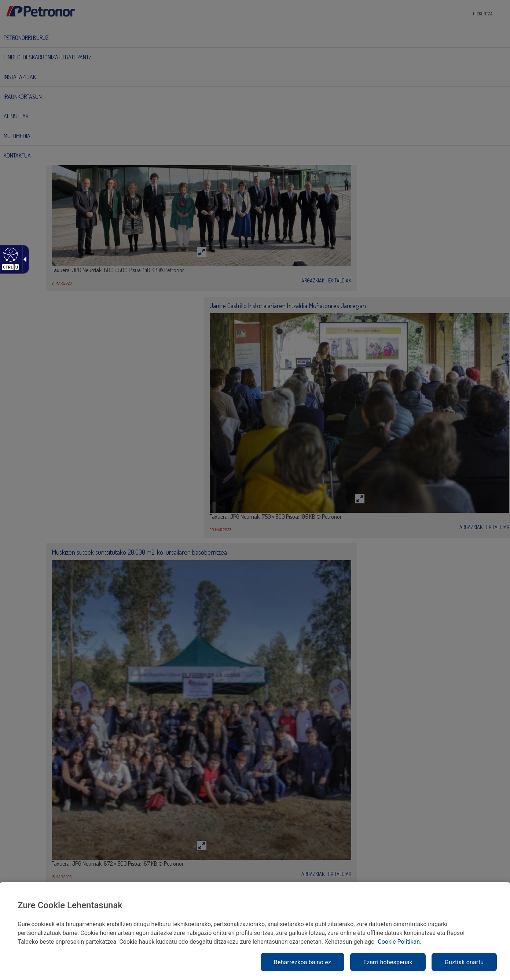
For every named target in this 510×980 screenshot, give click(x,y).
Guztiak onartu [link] (464, 962)
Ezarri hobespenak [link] (388, 962)
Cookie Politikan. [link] (399, 942)
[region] (255, 931)
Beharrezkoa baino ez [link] (302, 962)
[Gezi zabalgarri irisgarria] (23, 259)
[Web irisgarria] (10, 254)
